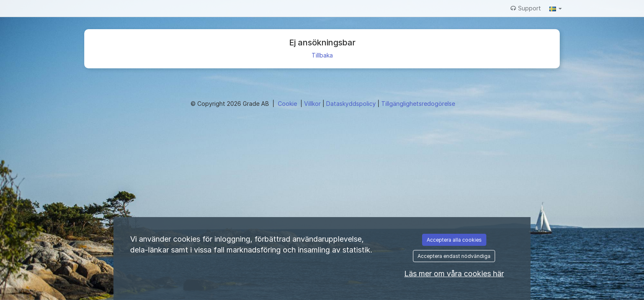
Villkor (313, 104)
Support (526, 8)
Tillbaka (322, 55)
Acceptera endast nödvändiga (454, 256)
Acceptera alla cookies (454, 240)
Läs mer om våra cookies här (454, 274)
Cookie (288, 104)
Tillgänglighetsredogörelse (418, 104)
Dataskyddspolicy (352, 104)
